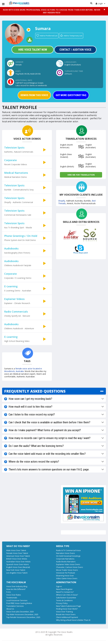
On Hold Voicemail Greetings (68, 556)
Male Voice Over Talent (16, 550)
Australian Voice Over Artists (18, 562)
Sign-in (59, 586)
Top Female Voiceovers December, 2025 (23, 617)
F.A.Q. (9, 592)
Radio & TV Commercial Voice (68, 550)
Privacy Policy (62, 603)
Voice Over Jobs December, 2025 (20, 612)
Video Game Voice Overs (67, 578)
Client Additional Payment (67, 617)
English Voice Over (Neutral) (18, 567)
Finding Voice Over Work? (67, 609)
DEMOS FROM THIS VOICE (34, 95)
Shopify (62, 201)
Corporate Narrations (65, 559)
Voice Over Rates (14, 595)
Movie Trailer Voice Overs (67, 570)
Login (100, 3)
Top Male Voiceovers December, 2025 (22, 614)
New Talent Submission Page (68, 606)
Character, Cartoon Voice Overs (70, 567)
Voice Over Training (64, 612)
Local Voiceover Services (17, 600)
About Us (10, 609)
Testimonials (12, 598)
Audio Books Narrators (66, 562)
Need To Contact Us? (65, 592)
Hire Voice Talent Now (33, 50)
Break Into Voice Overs (66, 614)
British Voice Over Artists (17, 559)
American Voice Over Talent (18, 556)
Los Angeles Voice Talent (17, 573)
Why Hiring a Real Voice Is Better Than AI (73, 620)
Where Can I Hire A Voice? (67, 595)
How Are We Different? (16, 589)
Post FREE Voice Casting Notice (19, 603)
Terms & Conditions (64, 600)
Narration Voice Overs (66, 553)
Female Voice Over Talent (17, 553)
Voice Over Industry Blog (17, 586)
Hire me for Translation (81, 175)
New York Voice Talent (16, 570)
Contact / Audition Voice (75, 50)
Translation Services (15, 606)
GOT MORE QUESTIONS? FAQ (71, 95)
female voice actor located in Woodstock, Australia (23, 370)
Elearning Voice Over (65, 576)
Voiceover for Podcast (66, 573)
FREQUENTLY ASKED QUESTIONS (35, 391)
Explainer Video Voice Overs (68, 564)
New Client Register (64, 589)
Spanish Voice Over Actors (18, 564)
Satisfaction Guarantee (66, 598)
